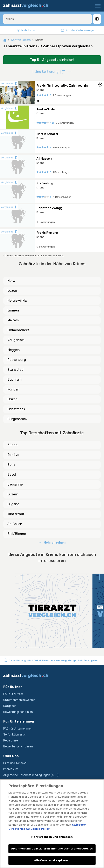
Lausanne (15, 484)
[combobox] (47, 19)
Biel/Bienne (17, 534)
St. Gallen (15, 524)
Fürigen (13, 389)
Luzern (13, 291)
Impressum (11, 769)
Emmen (13, 310)
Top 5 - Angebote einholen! (52, 60)
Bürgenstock (17, 419)
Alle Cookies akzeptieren (52, 860)
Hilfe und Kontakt (15, 763)
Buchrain (15, 379)
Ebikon (12, 399)
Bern (11, 465)
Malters (13, 320)
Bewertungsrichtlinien (18, 712)
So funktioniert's (15, 735)
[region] (52, 824)
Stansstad (15, 370)
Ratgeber (10, 706)
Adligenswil (16, 340)
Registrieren (11, 741)
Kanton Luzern (21, 40)
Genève (13, 455)
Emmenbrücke (18, 330)
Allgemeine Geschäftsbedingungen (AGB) (31, 775)
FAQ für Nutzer (13, 694)
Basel (12, 475)
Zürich (12, 445)
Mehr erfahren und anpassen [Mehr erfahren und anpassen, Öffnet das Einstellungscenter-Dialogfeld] (52, 837)
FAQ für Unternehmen (18, 729)
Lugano (13, 504)
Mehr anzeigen (52, 543)
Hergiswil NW (17, 300)
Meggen (14, 350)
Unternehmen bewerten (19, 700)
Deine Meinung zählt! (54, 660)
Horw (11, 281)
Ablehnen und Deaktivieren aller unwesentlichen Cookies (52, 849)
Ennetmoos (16, 409)
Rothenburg (17, 360)
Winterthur (16, 514)
